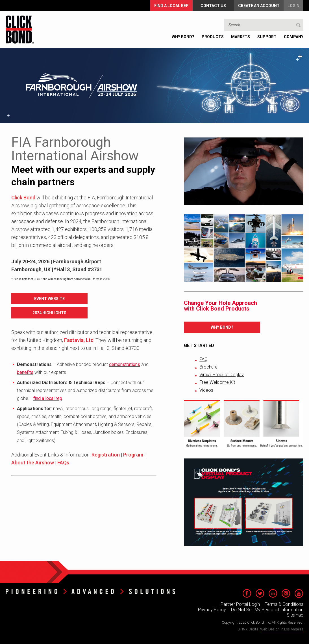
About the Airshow (33, 463)
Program (133, 455)
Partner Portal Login (240, 604)
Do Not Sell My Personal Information (267, 610)
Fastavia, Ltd (79, 340)
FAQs (63, 463)
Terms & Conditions (284, 604)
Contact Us (213, 6)
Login (293, 6)
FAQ (204, 359)
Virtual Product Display (222, 375)
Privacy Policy (212, 610)
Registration (106, 455)
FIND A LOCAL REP (171, 6)
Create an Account (259, 6)
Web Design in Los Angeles (282, 629)
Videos (206, 390)
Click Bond (23, 198)
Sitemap (295, 615)
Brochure (208, 367)
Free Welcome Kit (217, 382)
